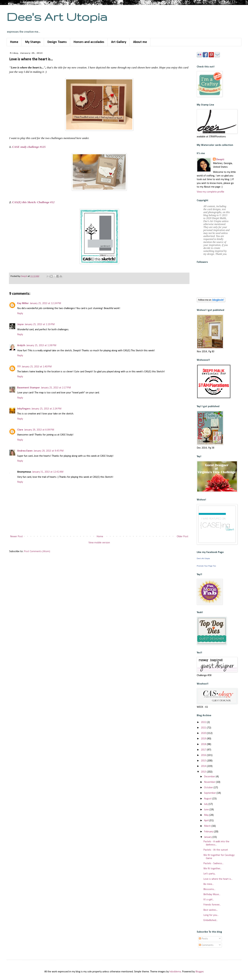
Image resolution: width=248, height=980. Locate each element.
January (208, 837)
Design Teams (57, 42)
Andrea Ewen (25, 451)
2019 (204, 739)
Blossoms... (209, 889)
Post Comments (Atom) (37, 551)
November (210, 782)
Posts (203, 939)
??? (19, 367)
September (210, 793)
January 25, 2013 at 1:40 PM (37, 367)
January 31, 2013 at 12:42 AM (48, 472)
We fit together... (212, 869)
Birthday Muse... (212, 894)
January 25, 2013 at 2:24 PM (46, 409)
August (208, 799)
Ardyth (21, 346)
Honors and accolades (89, 42)
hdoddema (175, 972)
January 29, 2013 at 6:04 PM (39, 430)
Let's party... (210, 874)
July (206, 804)
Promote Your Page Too (206, 566)
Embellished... (210, 920)
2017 (204, 750)
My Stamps (33, 42)
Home (14, 42)
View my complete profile (210, 192)
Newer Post (16, 537)
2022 (204, 722)
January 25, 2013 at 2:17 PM (56, 388)
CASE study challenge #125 (29, 147)
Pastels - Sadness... (213, 864)
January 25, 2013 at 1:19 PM (40, 324)
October (209, 788)
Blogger (199, 972)
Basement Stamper (29, 388)
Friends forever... (212, 905)
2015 (204, 761)
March (208, 826)
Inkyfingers (24, 409)
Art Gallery (119, 42)
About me (140, 42)
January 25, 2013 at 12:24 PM (45, 303)
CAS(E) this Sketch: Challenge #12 (33, 202)
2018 (204, 744)
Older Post (183, 537)
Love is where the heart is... (218, 879)
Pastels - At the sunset (216, 850)
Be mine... (208, 884)
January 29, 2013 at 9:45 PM (49, 451)
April (207, 821)
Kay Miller (23, 303)
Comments (206, 945)
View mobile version (99, 543)
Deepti (220, 160)
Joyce (20, 324)
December (210, 777)
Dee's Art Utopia (57, 17)
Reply (20, 314)
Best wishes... (211, 910)
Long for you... (211, 915)
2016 (204, 755)
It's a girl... (209, 900)
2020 (204, 733)
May (207, 815)
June (207, 810)
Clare (20, 430)
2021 (204, 728)
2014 (204, 766)
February (209, 832)
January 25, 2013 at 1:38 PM (41, 346)
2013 (204, 772)
